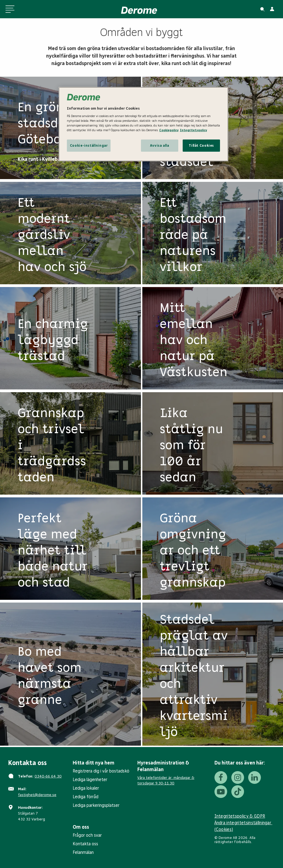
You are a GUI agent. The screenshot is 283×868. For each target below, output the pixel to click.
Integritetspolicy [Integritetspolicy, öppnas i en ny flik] (193, 130)
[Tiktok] (238, 792)
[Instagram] (238, 777)
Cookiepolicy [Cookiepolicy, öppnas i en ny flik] (169, 130)
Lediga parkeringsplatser (96, 805)
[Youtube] (221, 792)
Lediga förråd (86, 797)
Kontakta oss (85, 844)
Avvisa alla (160, 145)
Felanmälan (83, 852)
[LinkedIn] (255, 777)
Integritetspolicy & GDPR (240, 816)
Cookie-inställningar (89, 145)
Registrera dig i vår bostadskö (101, 771)
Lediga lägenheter (90, 780)
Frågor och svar (87, 835)
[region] (143, 124)
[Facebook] (221, 777)
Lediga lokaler (86, 788)
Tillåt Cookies (201, 145)
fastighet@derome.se (37, 795)
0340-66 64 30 (48, 776)
